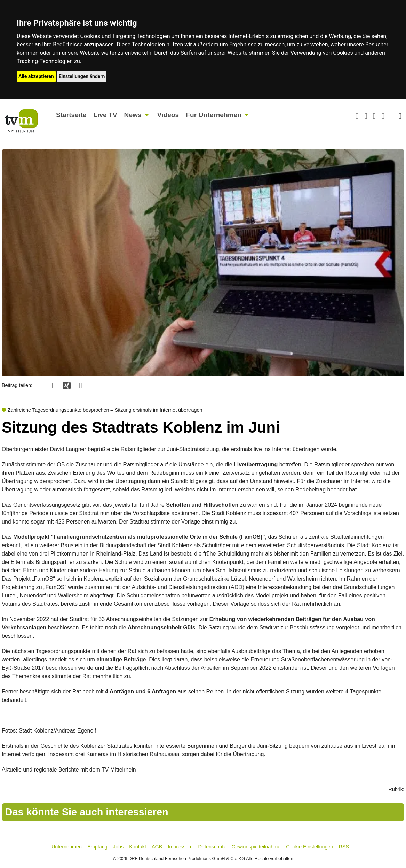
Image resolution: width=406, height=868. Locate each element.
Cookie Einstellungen (309, 847)
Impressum (180, 847)
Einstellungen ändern (82, 76)
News (133, 115)
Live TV (105, 115)
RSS (344, 847)
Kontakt (138, 847)
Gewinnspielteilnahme (256, 847)
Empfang (97, 847)
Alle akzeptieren (36, 76)
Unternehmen (67, 847)
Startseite (71, 115)
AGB (157, 847)
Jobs (118, 847)
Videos (168, 115)
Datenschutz (212, 847)
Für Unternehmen (214, 115)
